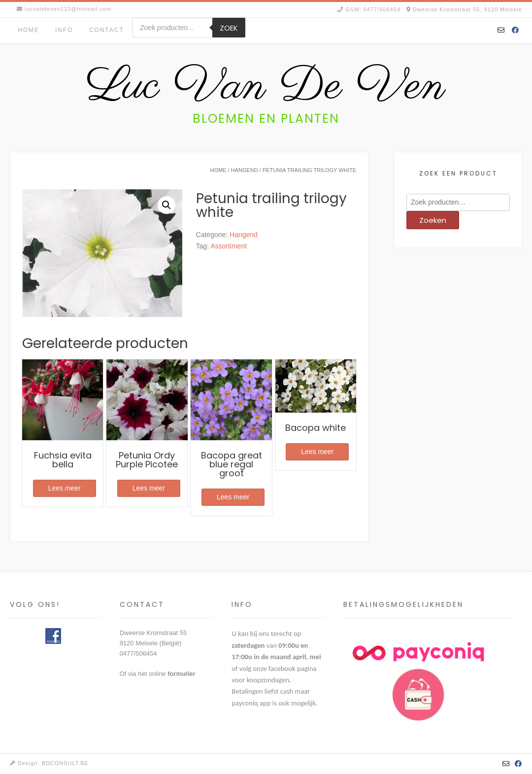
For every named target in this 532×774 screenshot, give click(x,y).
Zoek (229, 28)
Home (29, 30)
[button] (166, 205)
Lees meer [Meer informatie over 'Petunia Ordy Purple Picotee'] (149, 488)
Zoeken (433, 220)
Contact (107, 30)
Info (64, 30)
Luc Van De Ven (266, 87)
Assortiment (229, 246)
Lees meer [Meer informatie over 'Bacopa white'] (317, 452)
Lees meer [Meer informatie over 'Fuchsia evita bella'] (65, 488)
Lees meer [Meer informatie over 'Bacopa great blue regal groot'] (233, 497)
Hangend (245, 170)
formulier (181, 674)
